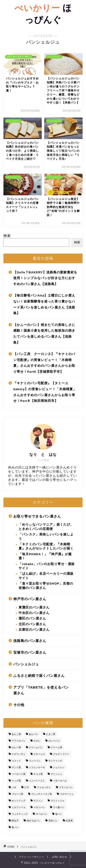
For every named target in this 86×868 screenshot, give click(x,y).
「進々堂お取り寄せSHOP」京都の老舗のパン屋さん (46, 586)
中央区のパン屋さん (34, 613)
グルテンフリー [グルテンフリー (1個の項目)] (61, 754)
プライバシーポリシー (31, 857)
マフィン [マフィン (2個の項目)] (38, 801)
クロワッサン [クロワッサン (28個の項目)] (19, 754)
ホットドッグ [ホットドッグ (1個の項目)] (19, 801)
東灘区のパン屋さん (34, 607)
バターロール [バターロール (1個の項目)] (60, 781)
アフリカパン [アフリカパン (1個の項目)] (19, 741)
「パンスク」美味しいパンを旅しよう (46, 536)
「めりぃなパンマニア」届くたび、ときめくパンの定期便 (46, 527)
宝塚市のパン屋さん (30, 652)
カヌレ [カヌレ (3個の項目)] (37, 741)
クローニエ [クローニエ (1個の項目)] (39, 754)
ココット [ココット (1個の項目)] (16, 761)
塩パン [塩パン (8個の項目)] (59, 814)
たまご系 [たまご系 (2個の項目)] (51, 734)
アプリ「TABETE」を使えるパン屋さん (41, 690)
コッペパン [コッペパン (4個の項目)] (35, 761)
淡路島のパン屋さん (30, 641)
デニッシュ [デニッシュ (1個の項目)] (56, 774)
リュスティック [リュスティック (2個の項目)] (20, 814)
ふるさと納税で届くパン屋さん (39, 676)
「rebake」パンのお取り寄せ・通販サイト (47, 566)
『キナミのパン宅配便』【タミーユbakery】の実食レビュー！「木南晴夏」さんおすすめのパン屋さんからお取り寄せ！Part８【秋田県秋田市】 (45, 392)
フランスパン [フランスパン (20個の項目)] (66, 787)
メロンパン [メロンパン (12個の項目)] (39, 807)
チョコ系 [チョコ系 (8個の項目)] (38, 774)
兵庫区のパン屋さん (34, 630)
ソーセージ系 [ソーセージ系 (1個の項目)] (19, 774)
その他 (19, 705)
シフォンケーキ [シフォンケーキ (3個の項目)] (37, 767)
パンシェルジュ (26, 664)
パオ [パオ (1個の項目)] (14, 787)
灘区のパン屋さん (32, 618)
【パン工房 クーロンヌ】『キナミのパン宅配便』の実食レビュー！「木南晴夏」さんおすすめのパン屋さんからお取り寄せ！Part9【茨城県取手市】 (44, 363)
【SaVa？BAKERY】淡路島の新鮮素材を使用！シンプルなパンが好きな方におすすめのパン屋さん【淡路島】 (45, 278)
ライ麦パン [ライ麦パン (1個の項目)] (59, 807)
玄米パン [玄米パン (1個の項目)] (53, 821)
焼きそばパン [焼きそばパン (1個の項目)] (33, 821)
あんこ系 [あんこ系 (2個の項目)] (16, 734)
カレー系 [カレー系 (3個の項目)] (16, 747)
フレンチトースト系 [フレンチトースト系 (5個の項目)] (42, 794)
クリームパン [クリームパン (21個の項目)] (36, 747)
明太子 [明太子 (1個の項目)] (15, 821)
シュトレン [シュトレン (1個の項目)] (59, 767)
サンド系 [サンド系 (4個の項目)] (16, 767)
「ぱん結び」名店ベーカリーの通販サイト (46, 576)
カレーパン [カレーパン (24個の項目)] (54, 741)
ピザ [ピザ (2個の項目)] (27, 787)
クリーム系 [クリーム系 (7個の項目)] (56, 747)
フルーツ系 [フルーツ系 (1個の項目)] (17, 794)
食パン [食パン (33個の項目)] (15, 827)
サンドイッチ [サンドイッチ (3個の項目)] (55, 761)
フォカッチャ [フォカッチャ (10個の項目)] (44, 787)
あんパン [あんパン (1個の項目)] (33, 734)
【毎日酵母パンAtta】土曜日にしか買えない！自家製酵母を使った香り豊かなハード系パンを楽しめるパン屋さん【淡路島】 (44, 304)
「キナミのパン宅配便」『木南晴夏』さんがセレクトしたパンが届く (46, 546)
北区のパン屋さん (32, 624)
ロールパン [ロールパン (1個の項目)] (42, 814)
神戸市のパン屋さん (30, 599)
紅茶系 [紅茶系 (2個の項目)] (69, 821)
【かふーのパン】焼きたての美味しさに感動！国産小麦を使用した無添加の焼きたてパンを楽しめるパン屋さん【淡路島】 (44, 334)
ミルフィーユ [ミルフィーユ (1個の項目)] (19, 807)
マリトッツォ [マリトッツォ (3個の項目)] (58, 801)
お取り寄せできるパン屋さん (37, 516)
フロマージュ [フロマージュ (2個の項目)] (67, 794)
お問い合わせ (60, 857)
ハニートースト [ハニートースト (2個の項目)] (37, 781)
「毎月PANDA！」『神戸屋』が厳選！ (45, 556)
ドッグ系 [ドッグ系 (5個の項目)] (16, 781)
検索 (7, 236)
